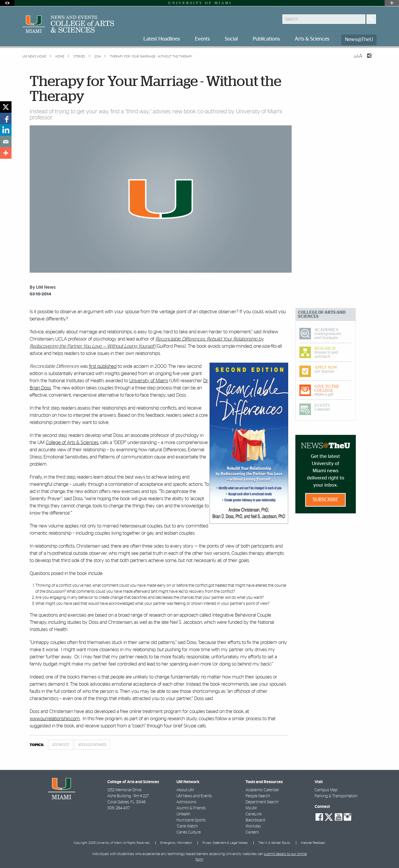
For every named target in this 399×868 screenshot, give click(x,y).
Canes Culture (189, 832)
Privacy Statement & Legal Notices (225, 843)
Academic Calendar (262, 790)
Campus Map (326, 790)
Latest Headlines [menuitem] (162, 39)
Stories (79, 57)
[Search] (371, 19)
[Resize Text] (358, 56)
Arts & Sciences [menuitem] (312, 39)
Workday (253, 826)
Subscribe (325, 500)
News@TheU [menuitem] (359, 40)
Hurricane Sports (191, 820)
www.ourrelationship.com (55, 719)
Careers (252, 832)
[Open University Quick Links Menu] (392, 3)
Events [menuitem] (202, 39)
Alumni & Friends (191, 808)
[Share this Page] (366, 59)
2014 (97, 57)
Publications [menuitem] (266, 39)
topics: (37, 745)
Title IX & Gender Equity (274, 843)
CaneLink (254, 814)
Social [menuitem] (231, 39)
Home (59, 57)
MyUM (251, 808)
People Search (258, 796)
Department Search (262, 802)
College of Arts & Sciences (72, 442)
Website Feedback (313, 843)
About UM (185, 790)
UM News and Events (194, 796)
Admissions (186, 802)
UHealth (183, 814)
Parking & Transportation (336, 796)
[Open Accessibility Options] (7, 3)
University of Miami (149, 381)
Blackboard (255, 820)
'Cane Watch (187, 826)
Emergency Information (176, 843)
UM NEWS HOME (34, 57)
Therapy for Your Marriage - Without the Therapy (151, 57)
